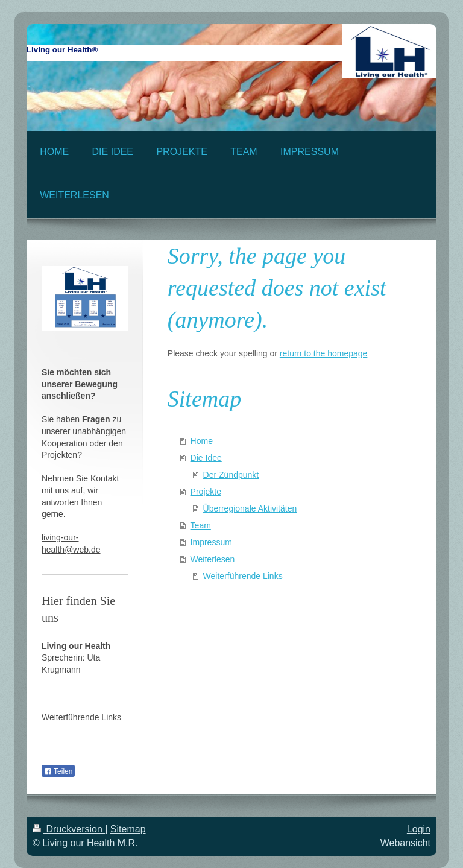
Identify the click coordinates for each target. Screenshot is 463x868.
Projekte (206, 492)
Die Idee (206, 458)
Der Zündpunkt (231, 475)
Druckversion (69, 829)
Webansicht (405, 843)
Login (419, 829)
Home (202, 441)
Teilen (58, 771)
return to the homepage (324, 353)
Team (201, 525)
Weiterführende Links (243, 576)
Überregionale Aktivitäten (250, 508)
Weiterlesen (213, 559)
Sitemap (128, 829)
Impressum (211, 542)
